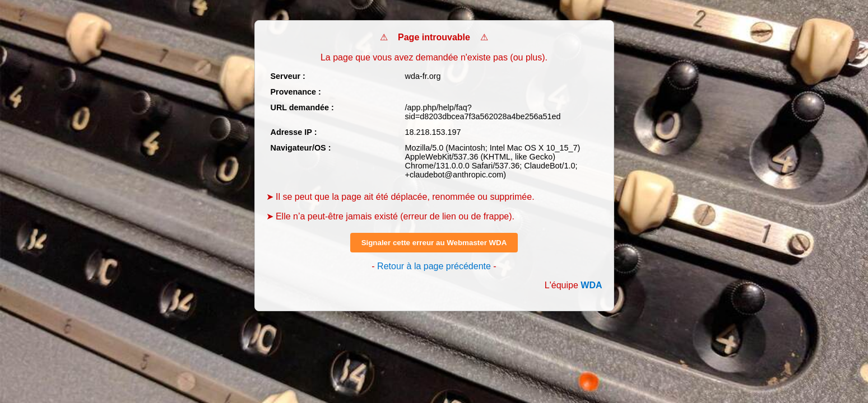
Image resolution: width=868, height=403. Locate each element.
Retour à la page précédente (434, 266)
